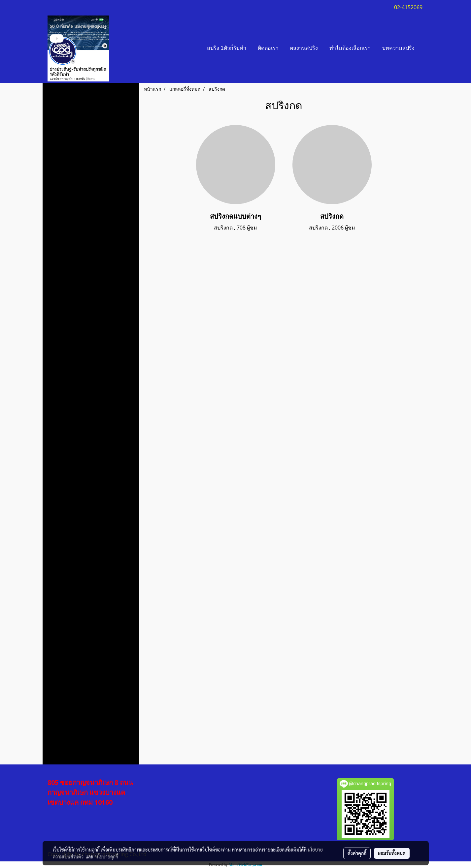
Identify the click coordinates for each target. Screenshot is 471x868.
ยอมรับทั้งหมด (392, 853)
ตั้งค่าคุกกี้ (357, 853)
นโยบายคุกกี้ (107, 856)
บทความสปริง (398, 48)
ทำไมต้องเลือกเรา (350, 48)
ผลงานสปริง (304, 48)
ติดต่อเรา (268, 48)
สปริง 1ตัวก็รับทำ (227, 48)
